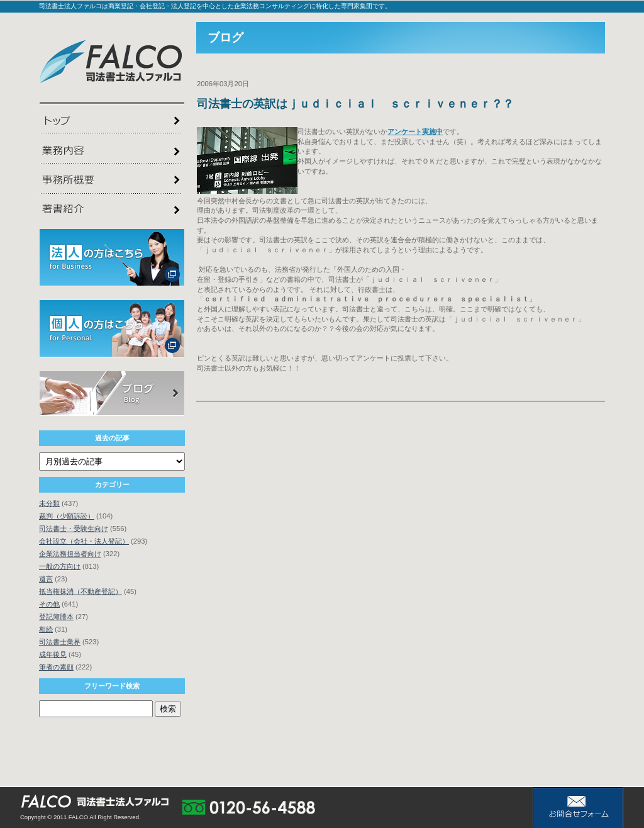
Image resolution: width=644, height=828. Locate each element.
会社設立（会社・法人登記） (84, 541)
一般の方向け (60, 566)
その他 (49, 604)
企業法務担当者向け (70, 554)
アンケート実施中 (415, 131)
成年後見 (53, 654)
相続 (46, 629)
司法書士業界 (60, 642)
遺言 (46, 579)
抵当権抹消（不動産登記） (80, 591)
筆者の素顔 (56, 667)
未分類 (49, 503)
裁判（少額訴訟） (67, 516)
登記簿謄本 (56, 617)
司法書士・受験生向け (74, 529)
